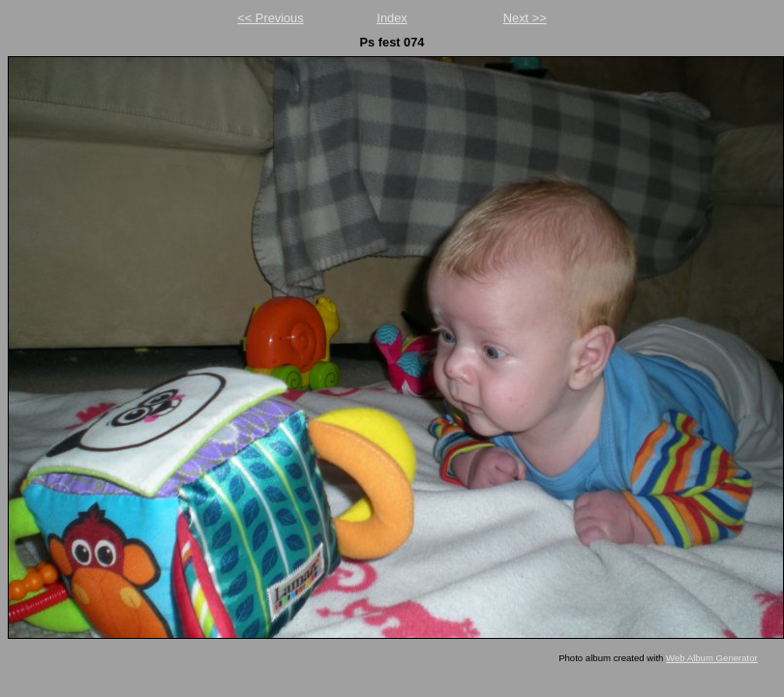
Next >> (525, 18)
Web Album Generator (712, 658)
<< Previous (270, 18)
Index (392, 18)
